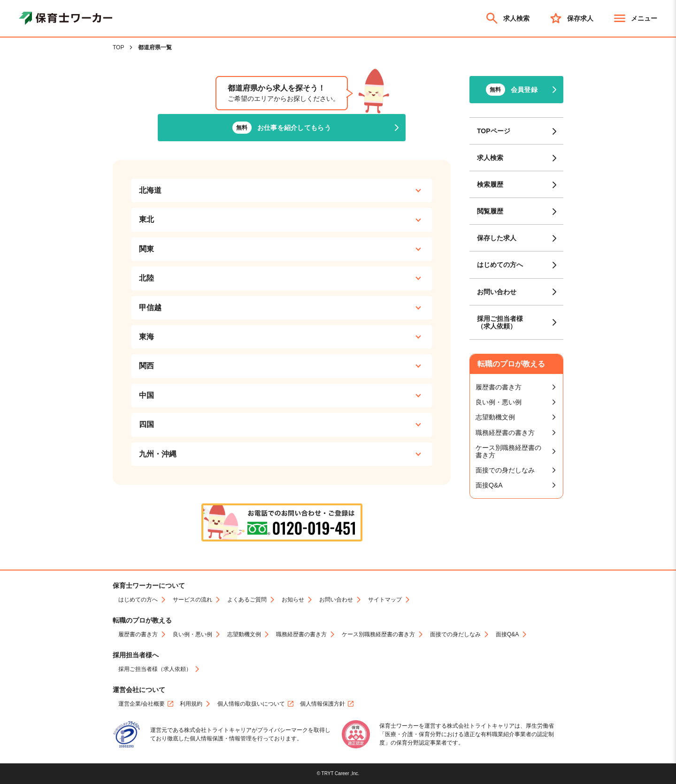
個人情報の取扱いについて (251, 704)
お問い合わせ (497, 292)
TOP (118, 47)
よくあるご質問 (247, 600)
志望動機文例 (495, 417)
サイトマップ (385, 600)
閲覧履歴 (490, 211)
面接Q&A (489, 485)
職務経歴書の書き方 (505, 433)
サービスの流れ (192, 600)
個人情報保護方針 (323, 704)
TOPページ (494, 131)
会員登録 (512, 90)
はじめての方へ (500, 265)
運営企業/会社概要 (142, 704)
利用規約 (191, 704)
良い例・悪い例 (499, 402)
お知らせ (293, 600)
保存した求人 (497, 238)
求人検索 (507, 18)
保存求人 (571, 18)
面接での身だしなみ (505, 470)
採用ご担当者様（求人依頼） (500, 322)
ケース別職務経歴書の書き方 (508, 451)
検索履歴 (490, 184)
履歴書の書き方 (499, 387)
